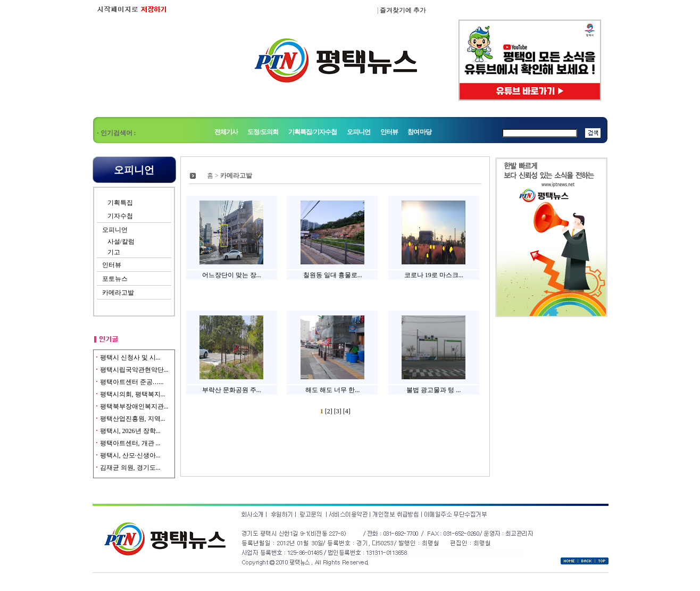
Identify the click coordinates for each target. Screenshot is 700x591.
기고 (114, 252)
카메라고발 (118, 293)
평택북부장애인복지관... (134, 406)
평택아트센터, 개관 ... (130, 443)
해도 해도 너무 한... (332, 390)
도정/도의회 (263, 132)
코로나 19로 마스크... (434, 275)
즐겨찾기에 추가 (403, 10)
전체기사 (226, 132)
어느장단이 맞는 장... (232, 275)
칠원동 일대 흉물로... (333, 275)
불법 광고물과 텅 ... (434, 390)
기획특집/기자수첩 (313, 132)
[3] (339, 411)
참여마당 (419, 132)
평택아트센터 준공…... (132, 382)
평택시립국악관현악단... (134, 370)
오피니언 (359, 132)
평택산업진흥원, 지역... (133, 419)
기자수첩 (120, 216)
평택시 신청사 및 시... (130, 357)
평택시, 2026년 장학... (130, 431)
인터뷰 (389, 132)
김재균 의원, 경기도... (130, 468)
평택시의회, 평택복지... (133, 394)
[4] (347, 411)
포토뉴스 (115, 279)
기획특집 (120, 203)
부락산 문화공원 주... (232, 390)
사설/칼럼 (121, 242)
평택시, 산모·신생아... (130, 455)
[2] (330, 411)
